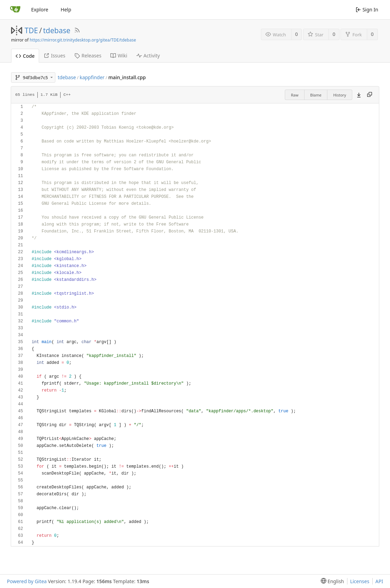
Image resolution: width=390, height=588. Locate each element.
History (340, 95)
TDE (31, 30)
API (379, 581)
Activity (148, 56)
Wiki (119, 56)
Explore (40, 10)
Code (25, 56)
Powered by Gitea (27, 581)
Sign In (367, 10)
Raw (295, 95)
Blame (316, 95)
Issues (54, 56)
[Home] (15, 10)
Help (66, 10)
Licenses (360, 581)
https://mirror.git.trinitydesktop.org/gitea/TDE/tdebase (83, 40)
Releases (88, 56)
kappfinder (92, 77)
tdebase (57, 30)
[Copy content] (370, 95)
